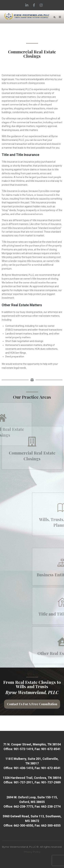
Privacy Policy (32, 852)
